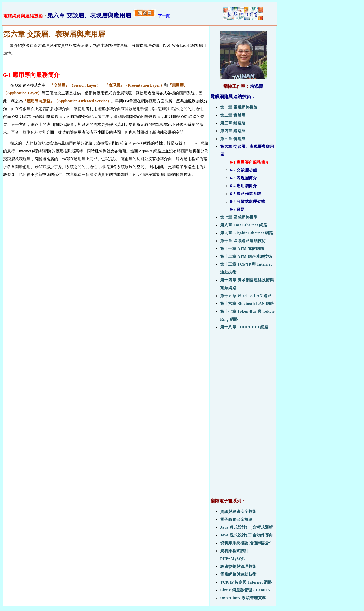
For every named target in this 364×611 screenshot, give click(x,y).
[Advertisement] (243, 416)
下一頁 (164, 16)
